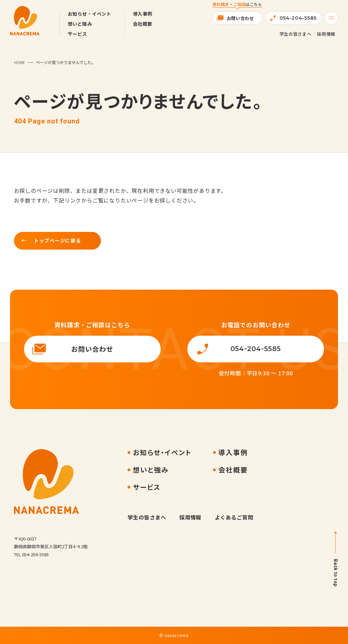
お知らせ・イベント (90, 14)
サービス (77, 34)
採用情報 (326, 34)
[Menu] (331, 18)
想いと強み (80, 24)
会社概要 (143, 24)
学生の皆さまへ (296, 34)
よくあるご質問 (234, 517)
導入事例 (143, 14)
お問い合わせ (240, 18)
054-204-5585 (298, 18)
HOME (20, 62)
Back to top (336, 573)
